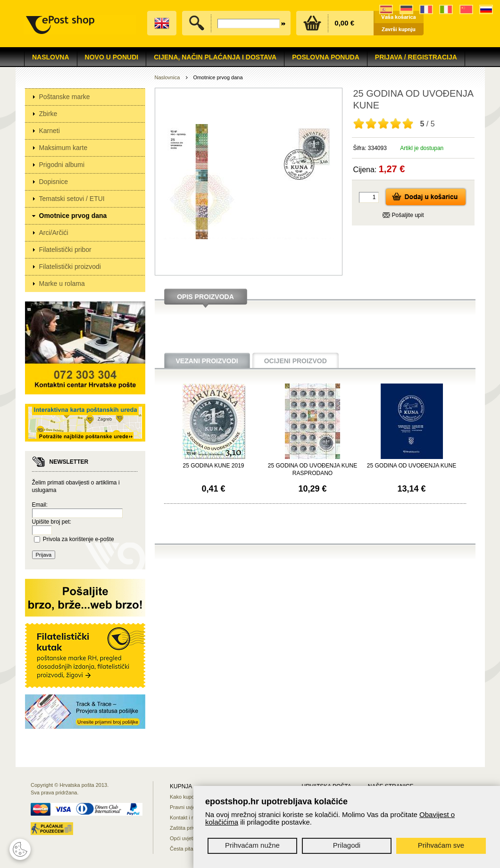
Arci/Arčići (54, 233)
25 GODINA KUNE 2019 (213, 466)
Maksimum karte (63, 148)
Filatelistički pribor (65, 250)
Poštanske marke (65, 97)
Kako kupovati (186, 797)
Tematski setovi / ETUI (72, 199)
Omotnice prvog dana (73, 216)
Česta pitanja (185, 849)
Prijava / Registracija (416, 57)
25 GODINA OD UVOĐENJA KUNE (412, 466)
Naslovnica (167, 77)
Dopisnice (54, 182)
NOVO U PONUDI (112, 57)
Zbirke (48, 114)
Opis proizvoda (205, 297)
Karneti (50, 131)
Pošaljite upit (408, 215)
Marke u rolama (62, 284)
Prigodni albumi (62, 165)
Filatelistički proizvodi (70, 267)
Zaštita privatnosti (190, 828)
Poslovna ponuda (326, 57)
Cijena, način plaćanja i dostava (215, 57)
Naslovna (51, 57)
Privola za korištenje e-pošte (79, 539)
